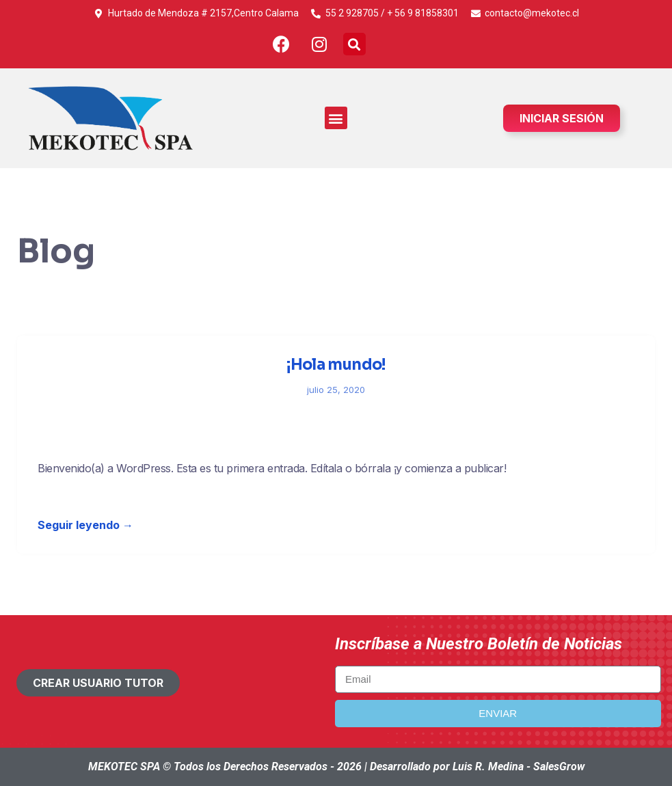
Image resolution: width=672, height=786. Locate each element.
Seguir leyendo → (85, 525)
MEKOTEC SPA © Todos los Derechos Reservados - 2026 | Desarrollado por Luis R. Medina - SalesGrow (336, 767)
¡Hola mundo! (336, 365)
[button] (354, 44)
